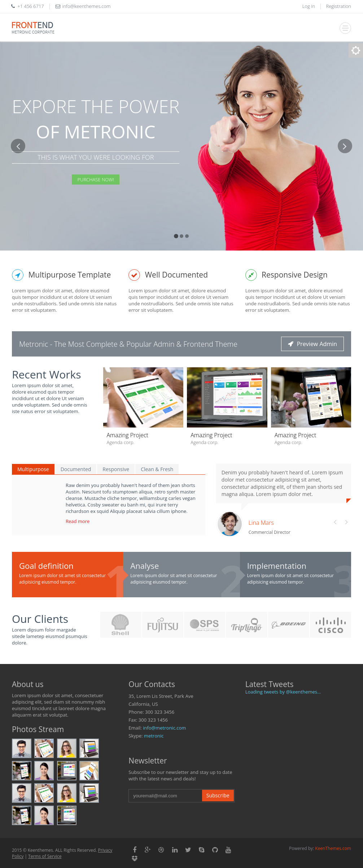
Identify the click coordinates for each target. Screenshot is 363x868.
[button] (18, 195)
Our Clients (40, 619)
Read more (78, 521)
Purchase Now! (96, 180)
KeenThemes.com (333, 848)
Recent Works (47, 374)
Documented (76, 469)
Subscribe (218, 795)
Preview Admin (312, 344)
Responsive (116, 469)
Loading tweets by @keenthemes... (283, 692)
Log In (309, 6)
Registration (339, 6)
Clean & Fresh (157, 469)
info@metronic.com (164, 728)
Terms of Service (45, 856)
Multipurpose (33, 469)
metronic (154, 736)
